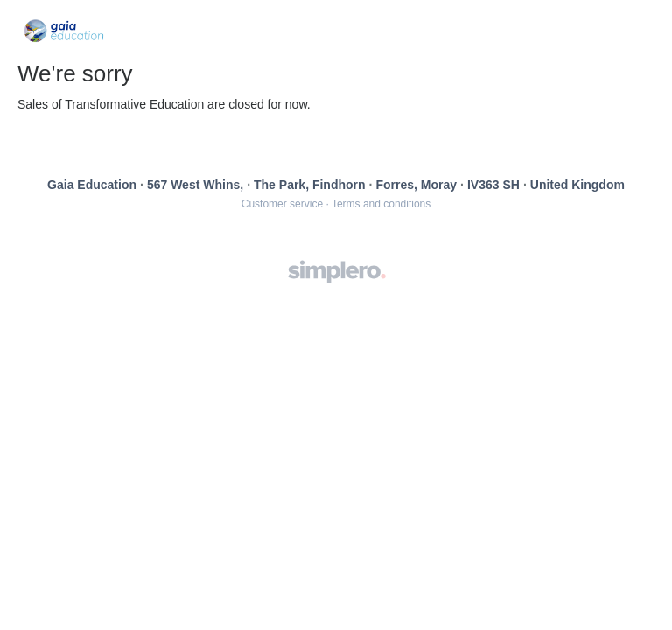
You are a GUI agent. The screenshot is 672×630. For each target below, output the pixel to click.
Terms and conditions (381, 204)
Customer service (282, 204)
